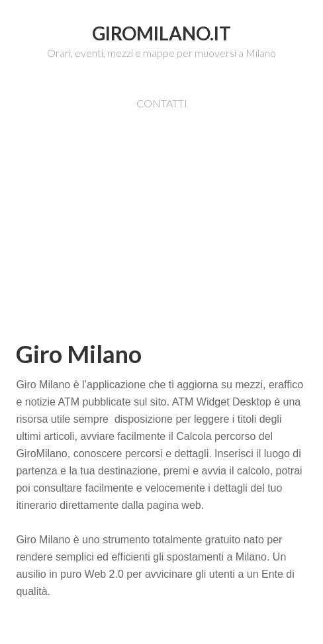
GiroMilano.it (161, 33)
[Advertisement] (169, 244)
